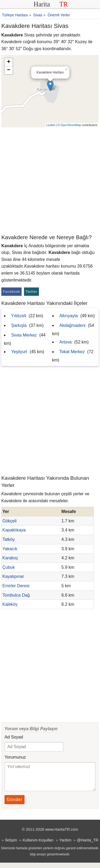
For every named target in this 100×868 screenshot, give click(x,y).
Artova (66, 342)
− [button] (9, 70)
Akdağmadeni (73, 325)
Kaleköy (10, 604)
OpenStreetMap (71, 125)
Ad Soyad (14, 737)
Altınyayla (69, 316)
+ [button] (9, 62)
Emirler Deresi (16, 586)
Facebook (11, 292)
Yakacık (10, 549)
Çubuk (9, 567)
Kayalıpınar (13, 576)
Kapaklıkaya (14, 530)
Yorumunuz (15, 757)
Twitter (32, 292)
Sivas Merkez (24, 335)
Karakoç (10, 558)
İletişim (11, 845)
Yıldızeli (19, 316)
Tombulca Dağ (16, 595)
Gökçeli (9, 521)
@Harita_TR (87, 845)
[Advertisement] (50, 180)
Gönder (15, 805)
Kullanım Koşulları (38, 845)
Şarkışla (19, 325)
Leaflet (51, 125)
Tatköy (9, 539)
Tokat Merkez (72, 352)
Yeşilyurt (19, 352)
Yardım (65, 845)
